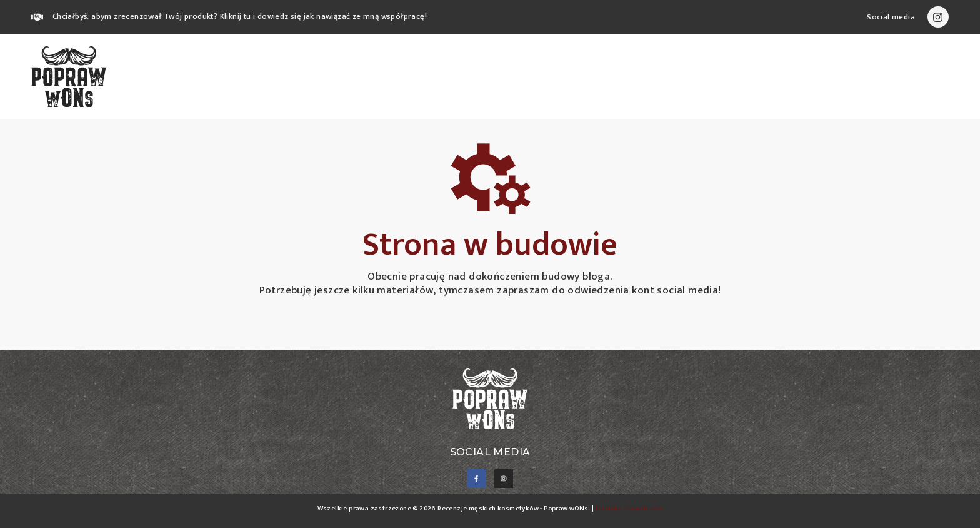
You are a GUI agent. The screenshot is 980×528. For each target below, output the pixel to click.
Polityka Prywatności (629, 509)
